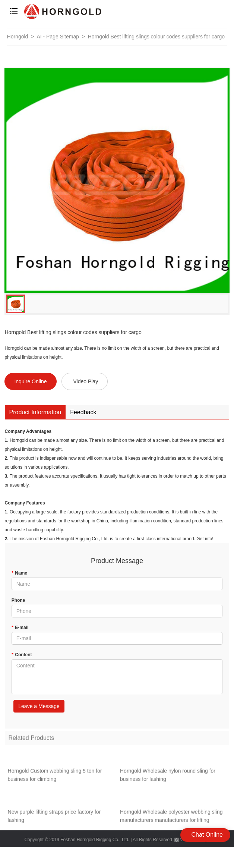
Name (19, 573)
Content (22, 655)
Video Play (86, 381)
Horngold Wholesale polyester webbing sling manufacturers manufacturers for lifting (171, 817)
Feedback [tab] (83, 412)
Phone (18, 600)
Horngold (18, 37)
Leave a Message (39, 706)
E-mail (20, 628)
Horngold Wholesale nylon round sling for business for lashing (168, 776)
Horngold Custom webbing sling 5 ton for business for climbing (55, 776)
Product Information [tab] (35, 412)
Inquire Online (30, 381)
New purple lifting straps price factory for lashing (54, 817)
